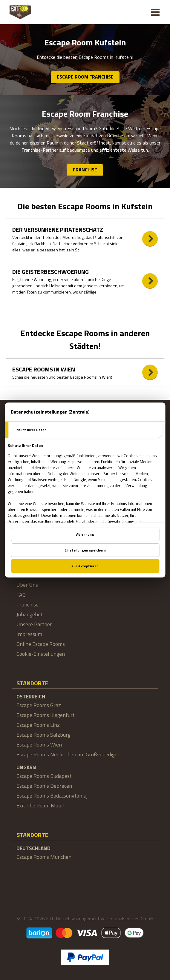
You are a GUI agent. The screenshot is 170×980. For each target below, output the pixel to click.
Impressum (29, 634)
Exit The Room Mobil (40, 805)
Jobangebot (30, 614)
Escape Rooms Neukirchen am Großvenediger (68, 754)
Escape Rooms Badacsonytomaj (52, 796)
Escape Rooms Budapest (44, 776)
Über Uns (27, 585)
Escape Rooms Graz (39, 705)
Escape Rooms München (44, 857)
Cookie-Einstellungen (41, 654)
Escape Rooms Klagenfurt (46, 715)
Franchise (85, 170)
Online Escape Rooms (41, 644)
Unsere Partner (34, 624)
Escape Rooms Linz (38, 725)
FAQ (21, 595)
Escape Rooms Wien (39, 745)
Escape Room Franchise (85, 77)
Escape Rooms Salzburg (43, 735)
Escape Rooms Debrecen (44, 786)
